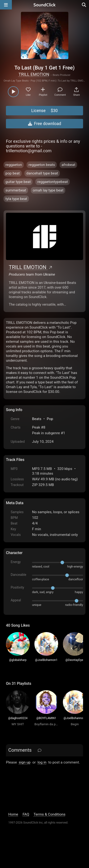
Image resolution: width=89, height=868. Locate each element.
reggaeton (14, 165)
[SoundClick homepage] (45, 5)
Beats (37, 419)
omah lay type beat (48, 190)
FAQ (26, 814)
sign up (25, 762)
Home (13, 814)
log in (42, 762)
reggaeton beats (42, 165)
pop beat (13, 173)
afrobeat (68, 165)
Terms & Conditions (50, 814)
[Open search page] (84, 5)
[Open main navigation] (6, 5)
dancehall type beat (42, 173)
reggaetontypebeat (53, 182)
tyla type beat (16, 199)
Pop (50, 419)
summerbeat (16, 190)
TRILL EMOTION (34, 74)
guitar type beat (18, 182)
